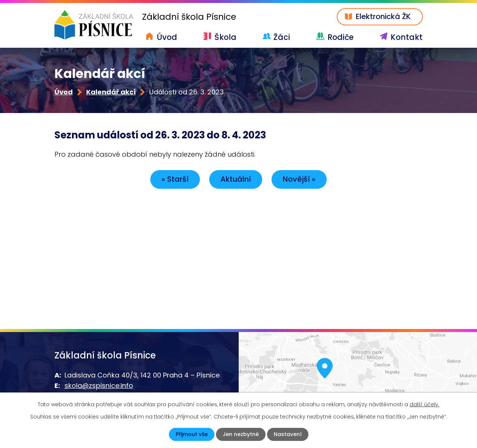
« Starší (175, 179)
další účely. (424, 404)
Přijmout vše (192, 434)
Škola (225, 37)
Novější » (299, 179)
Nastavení (288, 434)
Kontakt (407, 37)
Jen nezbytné (241, 434)
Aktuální (236, 179)
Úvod (167, 37)
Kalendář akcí (111, 92)
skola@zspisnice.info (99, 386)
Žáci (282, 37)
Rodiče (341, 37)
